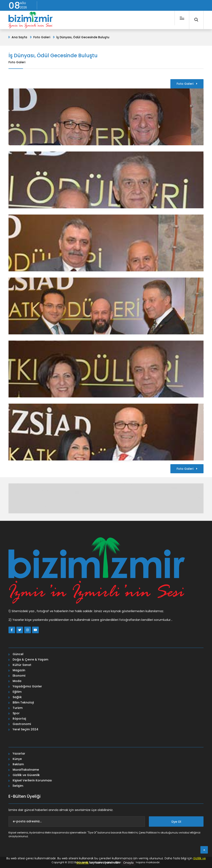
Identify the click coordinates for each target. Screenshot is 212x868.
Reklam (18, 764)
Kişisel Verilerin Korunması (32, 780)
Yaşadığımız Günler (27, 686)
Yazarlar (19, 754)
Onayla (128, 863)
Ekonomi (19, 676)
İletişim (18, 786)
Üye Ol (176, 822)
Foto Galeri (42, 37)
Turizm (18, 708)
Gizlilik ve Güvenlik (26, 775)
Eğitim (17, 692)
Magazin (19, 670)
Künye (17, 759)
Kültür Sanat (22, 665)
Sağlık (17, 697)
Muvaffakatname (26, 770)
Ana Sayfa (19, 37)
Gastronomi (22, 724)
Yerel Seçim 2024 (25, 729)
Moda (17, 681)
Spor (16, 713)
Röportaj (19, 719)
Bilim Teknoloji (23, 702)
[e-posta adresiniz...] (77, 821)
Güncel (18, 654)
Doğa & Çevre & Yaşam (30, 659)
